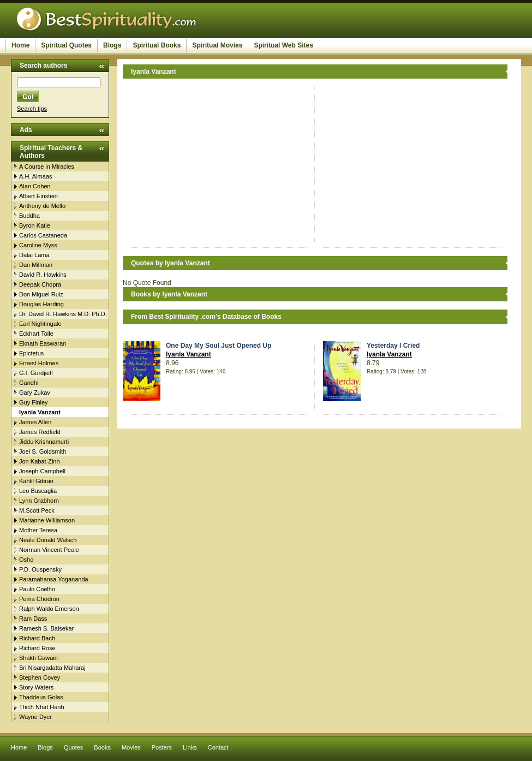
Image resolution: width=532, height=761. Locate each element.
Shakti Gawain (38, 658)
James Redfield (40, 432)
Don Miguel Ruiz (41, 294)
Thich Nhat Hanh (42, 707)
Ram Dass (33, 619)
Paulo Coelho (37, 589)
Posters (162, 747)
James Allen (35, 422)
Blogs (112, 45)
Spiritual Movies (217, 45)
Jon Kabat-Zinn (40, 461)
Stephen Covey (40, 677)
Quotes (73, 747)
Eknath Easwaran (43, 343)
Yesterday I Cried (393, 346)
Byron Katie (35, 225)
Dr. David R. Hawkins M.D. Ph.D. (63, 314)
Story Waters (36, 687)
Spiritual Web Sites (283, 45)
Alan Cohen (35, 186)
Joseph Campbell (42, 471)
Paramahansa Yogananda (54, 579)
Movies (131, 747)
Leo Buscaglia (38, 491)
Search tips (32, 109)
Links (190, 747)
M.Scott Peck (37, 510)
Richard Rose (37, 648)
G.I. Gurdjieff (36, 373)
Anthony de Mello (42, 206)
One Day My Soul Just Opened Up (219, 346)
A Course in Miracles (47, 167)
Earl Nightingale (40, 324)
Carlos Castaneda (43, 235)
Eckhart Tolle (36, 334)
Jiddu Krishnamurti (44, 442)
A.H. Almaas (36, 176)
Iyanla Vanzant (189, 354)
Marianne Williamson (47, 520)
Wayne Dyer (35, 717)
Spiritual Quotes (66, 45)
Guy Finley (34, 402)
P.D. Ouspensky (40, 569)
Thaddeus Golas (41, 697)
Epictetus (31, 353)
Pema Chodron (39, 599)
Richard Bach (37, 638)
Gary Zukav (35, 393)
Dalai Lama (34, 255)
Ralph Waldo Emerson (49, 609)
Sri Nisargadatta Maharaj (52, 668)
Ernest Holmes (39, 363)
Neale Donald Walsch (48, 540)
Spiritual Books (157, 45)
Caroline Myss (38, 245)
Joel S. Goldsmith (43, 451)
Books (102, 747)
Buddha (29, 216)
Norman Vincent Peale (49, 550)
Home (20, 45)
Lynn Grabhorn (39, 501)
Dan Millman (36, 265)
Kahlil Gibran (36, 481)
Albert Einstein (38, 196)
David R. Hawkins (43, 275)
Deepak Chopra (40, 284)
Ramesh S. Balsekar (46, 628)
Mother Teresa (38, 530)
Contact (218, 747)
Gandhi (29, 383)
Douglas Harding (41, 304)
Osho (26, 560)
